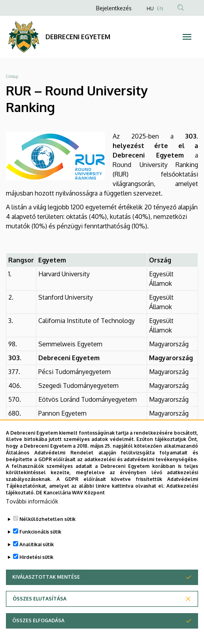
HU (150, 9)
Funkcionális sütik (40, 544)
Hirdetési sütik (36, 569)
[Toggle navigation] (187, 37)
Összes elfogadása (38, 633)
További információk (32, 513)
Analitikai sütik (37, 556)
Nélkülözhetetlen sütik (47, 531)
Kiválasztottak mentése (46, 589)
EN (160, 9)
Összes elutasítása (40, 611)
